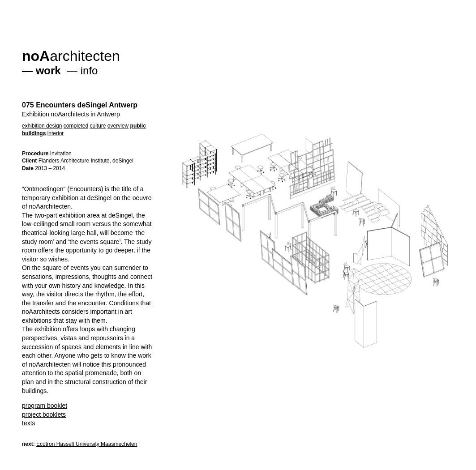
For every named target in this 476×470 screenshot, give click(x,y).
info (89, 70)
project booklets (44, 414)
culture (98, 126)
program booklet (45, 406)
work (48, 70)
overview (118, 126)
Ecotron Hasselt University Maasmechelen (87, 444)
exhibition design (42, 126)
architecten (71, 56)
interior (56, 133)
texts (29, 423)
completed (76, 126)
